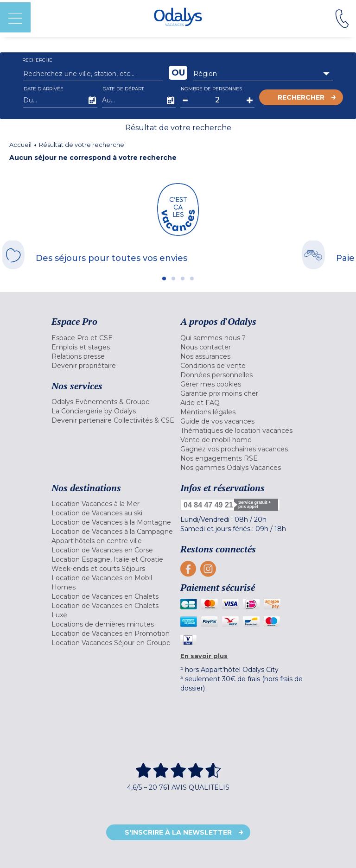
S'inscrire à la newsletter (178, 832)
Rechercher (301, 97)
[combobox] (263, 74)
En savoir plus (204, 656)
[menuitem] (114, 338)
